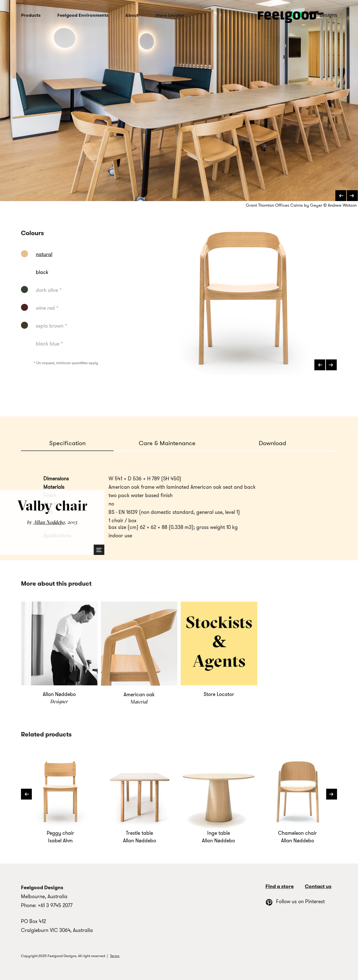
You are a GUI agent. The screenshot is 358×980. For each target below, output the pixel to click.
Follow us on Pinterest (295, 902)
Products (31, 15)
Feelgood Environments (83, 15)
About (132, 15)
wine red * (47, 308)
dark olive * (49, 290)
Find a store (280, 886)
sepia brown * (51, 326)
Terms (115, 956)
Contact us (318, 886)
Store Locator (170, 15)
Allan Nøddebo (49, 522)
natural (44, 254)
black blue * (49, 344)
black (42, 272)
